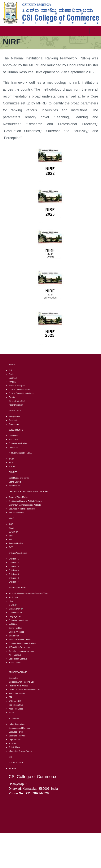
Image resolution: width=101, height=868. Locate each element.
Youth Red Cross (16, 709)
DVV (11, 547)
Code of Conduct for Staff (19, 390)
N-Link (13, 605)
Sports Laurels (15, 482)
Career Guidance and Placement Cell (24, 690)
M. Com (12, 467)
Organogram (14, 424)
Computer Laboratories (18, 620)
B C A (11, 463)
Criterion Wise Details (18, 553)
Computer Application (18, 443)
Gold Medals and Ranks (19, 478)
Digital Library (16, 609)
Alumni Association (17, 693)
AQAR (11, 528)
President (13, 420)
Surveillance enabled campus (21, 651)
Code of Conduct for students (21, 393)
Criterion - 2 (14, 563)
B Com (12, 459)
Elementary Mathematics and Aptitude (25, 505)
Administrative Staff (17, 401)
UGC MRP (13, 532)
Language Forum (16, 732)
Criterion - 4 (14, 570)
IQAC (11, 524)
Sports (11, 713)
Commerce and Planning (19, 728)
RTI (10, 540)
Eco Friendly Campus (18, 659)
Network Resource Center (20, 640)
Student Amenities (16, 632)
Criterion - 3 (14, 567)
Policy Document (16, 405)
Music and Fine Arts (17, 736)
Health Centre (15, 663)
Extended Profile (16, 543)
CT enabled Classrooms (19, 647)
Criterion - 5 (14, 574)
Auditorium (13, 597)
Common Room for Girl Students (22, 643)
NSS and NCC (15, 701)
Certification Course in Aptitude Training (25, 501)
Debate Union (14, 747)
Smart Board (14, 636)
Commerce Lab (15, 613)
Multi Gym (13, 624)
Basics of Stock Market (18, 497)
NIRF (11, 757)
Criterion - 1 (14, 559)
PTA (10, 697)
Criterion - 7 (14, 582)
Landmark (13, 378)
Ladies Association (17, 724)
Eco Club (13, 743)
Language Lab (15, 617)
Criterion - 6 (14, 578)
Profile (11, 374)
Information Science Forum (20, 751)
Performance (14, 486)
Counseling (13, 678)
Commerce (13, 436)
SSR (11, 536)
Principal (12, 382)
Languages (13, 447)
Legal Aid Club (15, 740)
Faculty (12, 397)
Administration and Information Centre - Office (28, 593)
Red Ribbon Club (16, 705)
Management (14, 416)
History (12, 370)
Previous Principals (17, 386)
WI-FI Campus (15, 655)
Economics (13, 440)
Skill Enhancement (17, 513)
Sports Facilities (15, 628)
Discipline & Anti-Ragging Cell (21, 682)
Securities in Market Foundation (22, 509)
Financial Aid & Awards (18, 686)
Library (12, 601)
